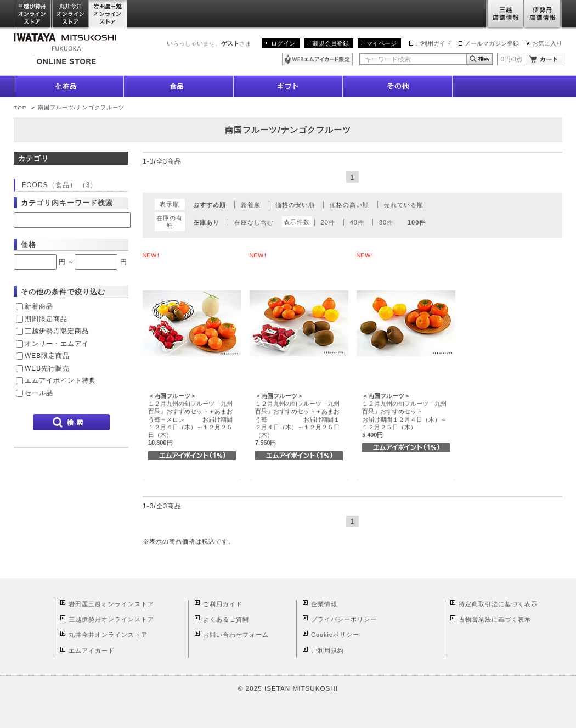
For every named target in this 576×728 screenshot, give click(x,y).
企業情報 (324, 604)
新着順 (251, 205)
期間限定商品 (46, 319)
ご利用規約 (327, 651)
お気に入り (547, 43)
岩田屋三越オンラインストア (108, 15)
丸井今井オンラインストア (71, 15)
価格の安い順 (295, 205)
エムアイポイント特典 (60, 380)
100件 (417, 222)
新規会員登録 (331, 43)
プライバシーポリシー (344, 619)
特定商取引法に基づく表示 (498, 604)
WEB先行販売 (47, 368)
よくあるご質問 (226, 619)
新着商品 (39, 306)
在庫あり (206, 222)
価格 (29, 245)
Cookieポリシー (335, 635)
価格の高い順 (349, 205)
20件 (328, 222)
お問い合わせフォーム (236, 635)
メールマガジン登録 (492, 43)
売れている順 (404, 205)
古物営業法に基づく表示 (495, 619)
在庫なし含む (254, 222)
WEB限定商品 (47, 356)
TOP (20, 107)
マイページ (382, 43)
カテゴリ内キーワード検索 (67, 203)
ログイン (283, 43)
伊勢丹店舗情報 (543, 15)
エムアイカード (92, 651)
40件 (357, 222)
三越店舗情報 (505, 15)
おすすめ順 (210, 205)
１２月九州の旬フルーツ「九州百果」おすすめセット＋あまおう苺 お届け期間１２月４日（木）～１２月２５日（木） (297, 419)
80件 (386, 222)
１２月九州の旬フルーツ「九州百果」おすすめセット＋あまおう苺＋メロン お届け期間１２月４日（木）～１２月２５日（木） (190, 419)
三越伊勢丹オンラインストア (33, 15)
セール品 (39, 393)
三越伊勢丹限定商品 (57, 331)
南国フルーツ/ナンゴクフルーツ (81, 107)
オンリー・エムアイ (57, 344)
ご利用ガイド (433, 43)
